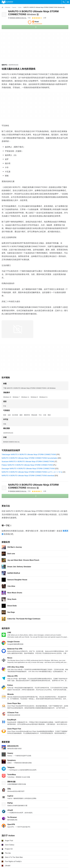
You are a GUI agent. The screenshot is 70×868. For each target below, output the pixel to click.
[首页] (2, 7)
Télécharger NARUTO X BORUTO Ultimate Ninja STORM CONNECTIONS (29, 455)
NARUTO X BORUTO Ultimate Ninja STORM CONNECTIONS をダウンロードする (32, 472)
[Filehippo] (7, 2)
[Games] (14, 7)
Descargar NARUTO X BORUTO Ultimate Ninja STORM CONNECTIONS (28, 469)
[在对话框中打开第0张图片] (17, 329)
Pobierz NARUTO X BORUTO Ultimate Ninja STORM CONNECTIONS (27, 465)
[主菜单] (68, 2)
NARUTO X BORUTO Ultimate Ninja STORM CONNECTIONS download (28, 476)
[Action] (20, 7)
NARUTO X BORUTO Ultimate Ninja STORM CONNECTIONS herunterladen (30, 458)
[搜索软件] (64, 2)
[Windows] (8, 7)
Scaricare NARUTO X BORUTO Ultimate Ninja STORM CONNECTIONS (28, 462)
